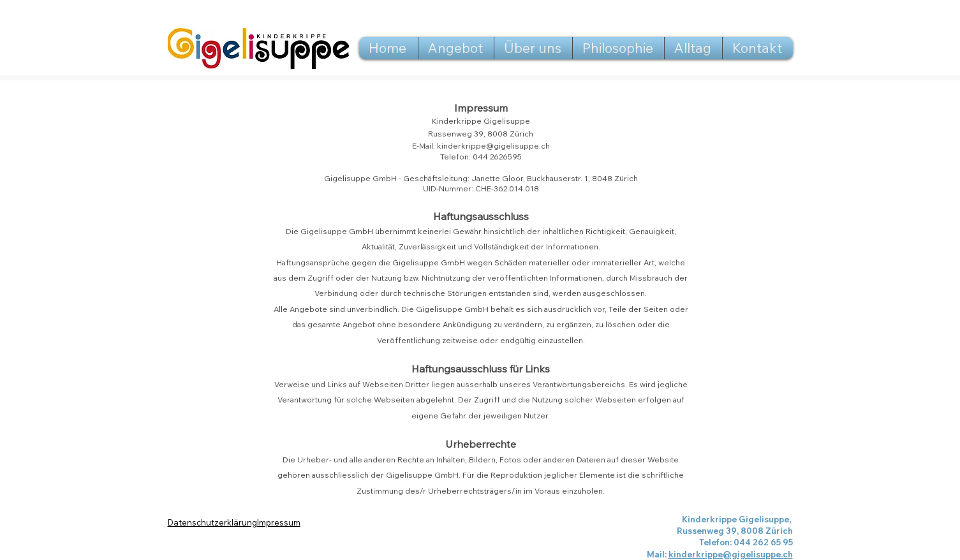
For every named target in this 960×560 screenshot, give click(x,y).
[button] (456, 48)
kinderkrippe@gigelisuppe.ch (493, 146)
